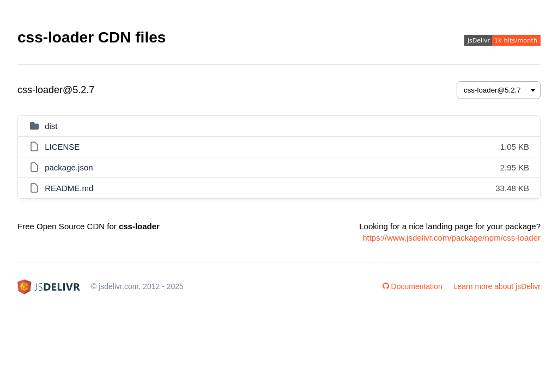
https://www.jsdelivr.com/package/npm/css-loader (451, 238)
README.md (69, 188)
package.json (69, 167)
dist (51, 126)
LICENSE (62, 147)
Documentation (413, 286)
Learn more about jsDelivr (497, 286)
